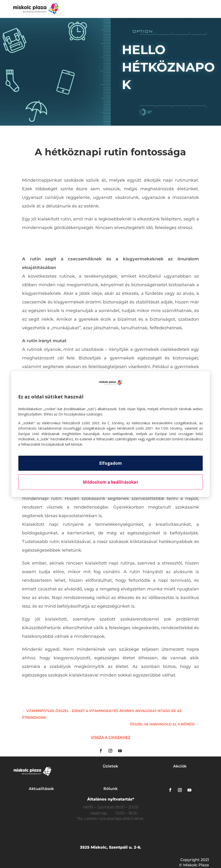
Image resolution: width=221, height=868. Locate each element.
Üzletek (110, 766)
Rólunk (110, 789)
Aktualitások (41, 789)
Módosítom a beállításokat (110, 482)
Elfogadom (110, 463)
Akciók (180, 766)
